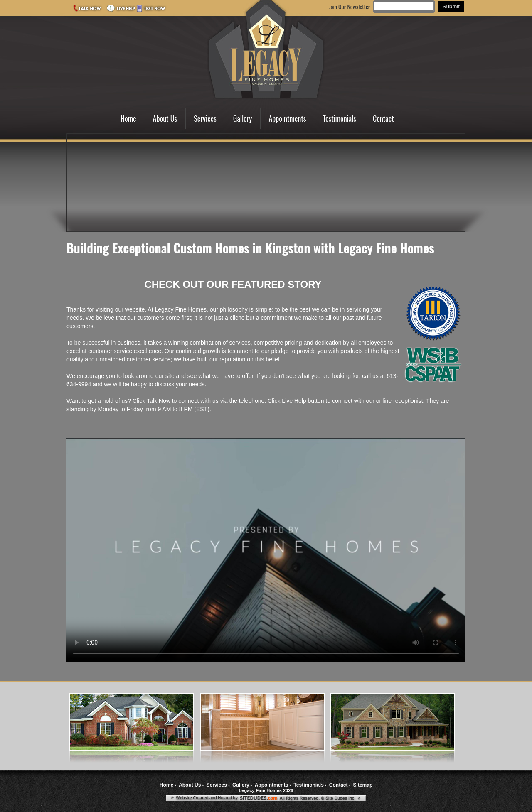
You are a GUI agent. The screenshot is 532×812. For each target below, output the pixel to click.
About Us (165, 118)
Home (128, 118)
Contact (383, 118)
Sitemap (363, 785)
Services (205, 118)
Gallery (243, 118)
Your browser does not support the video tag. (266, 550)
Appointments (287, 118)
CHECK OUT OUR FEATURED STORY (233, 284)
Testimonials (340, 118)
